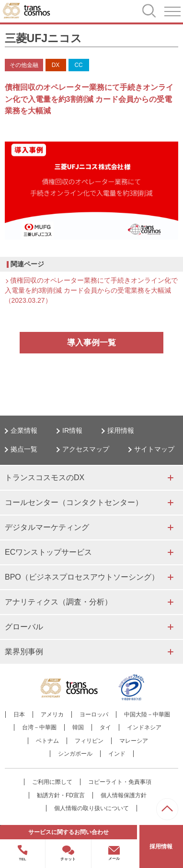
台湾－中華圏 (39, 727)
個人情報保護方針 (124, 795)
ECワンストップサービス (48, 552)
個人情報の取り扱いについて (91, 808)
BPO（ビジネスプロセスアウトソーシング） (82, 577)
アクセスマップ (86, 449)
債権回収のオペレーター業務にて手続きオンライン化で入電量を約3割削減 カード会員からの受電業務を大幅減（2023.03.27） (91, 290)
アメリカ (52, 714)
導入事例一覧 (91, 343)
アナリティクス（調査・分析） (58, 602)
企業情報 (24, 430)
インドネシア (144, 727)
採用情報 (121, 430)
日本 (19, 714)
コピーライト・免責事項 (120, 782)
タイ (105, 727)
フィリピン (89, 741)
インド (117, 754)
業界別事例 (24, 652)
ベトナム (47, 741)
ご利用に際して (52, 782)
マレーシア (134, 741)
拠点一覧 (24, 449)
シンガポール (75, 754)
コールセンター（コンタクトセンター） (74, 502)
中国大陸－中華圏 (147, 714)
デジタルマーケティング (47, 527)
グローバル (24, 627)
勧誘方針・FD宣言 (61, 795)
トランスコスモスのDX (45, 478)
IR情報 (72, 430)
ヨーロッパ (94, 714)
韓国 (78, 727)
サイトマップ (154, 449)
